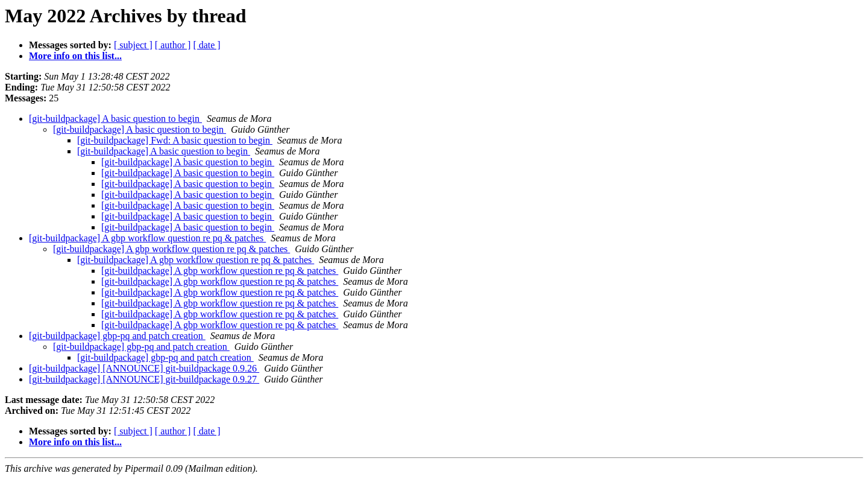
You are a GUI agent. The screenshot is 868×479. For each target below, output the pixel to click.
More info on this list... (75, 56)
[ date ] (206, 45)
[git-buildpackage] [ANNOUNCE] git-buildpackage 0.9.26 (144, 368)
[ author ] (173, 45)
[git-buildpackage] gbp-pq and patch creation (117, 336)
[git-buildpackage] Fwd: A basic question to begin (175, 140)
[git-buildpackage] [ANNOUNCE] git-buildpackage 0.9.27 (144, 379)
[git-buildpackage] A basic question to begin (115, 119)
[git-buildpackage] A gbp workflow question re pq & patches (147, 238)
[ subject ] (133, 45)
